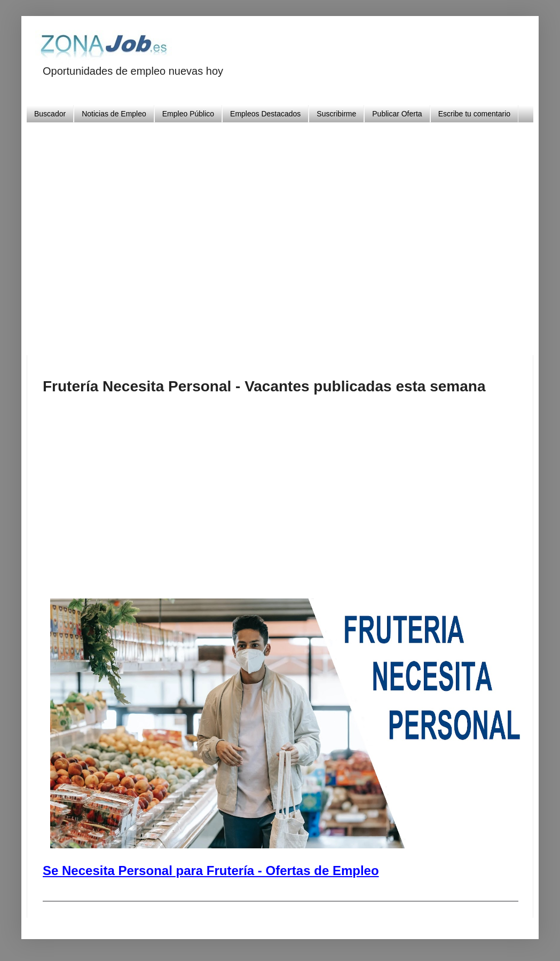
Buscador (50, 114)
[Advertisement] (301, 235)
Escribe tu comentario (474, 114)
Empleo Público (188, 114)
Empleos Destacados (265, 114)
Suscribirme (336, 114)
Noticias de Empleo (114, 114)
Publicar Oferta (397, 114)
